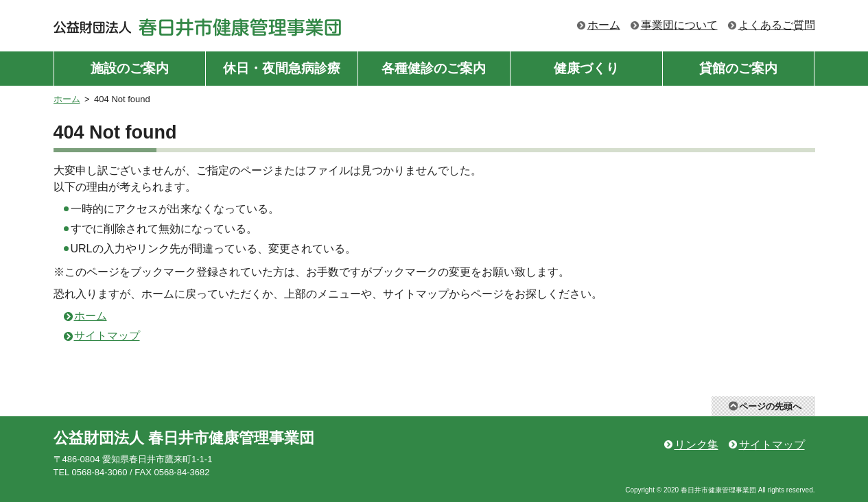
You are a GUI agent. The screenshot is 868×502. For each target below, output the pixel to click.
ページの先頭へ (770, 406)
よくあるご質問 (777, 25)
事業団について (679, 25)
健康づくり (586, 68)
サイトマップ (107, 336)
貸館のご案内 (738, 68)
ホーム (604, 25)
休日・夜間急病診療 (282, 68)
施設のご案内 (130, 68)
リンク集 (696, 445)
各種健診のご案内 (434, 68)
